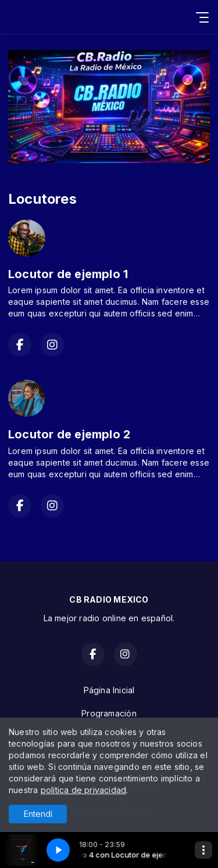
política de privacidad (84, 790)
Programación (109, 713)
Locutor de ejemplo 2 (69, 434)
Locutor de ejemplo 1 (68, 274)
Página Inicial (109, 690)
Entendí (38, 814)
